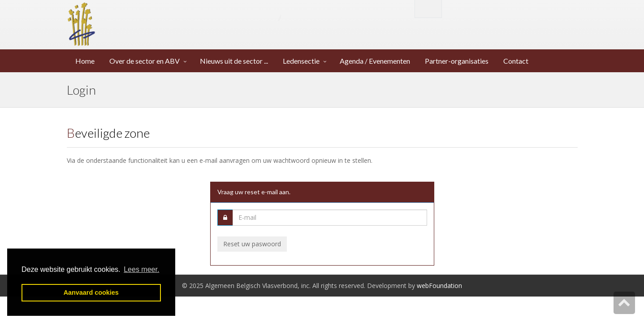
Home (86, 61)
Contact (516, 61)
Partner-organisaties (457, 61)
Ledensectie (301, 61)
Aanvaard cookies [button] (91, 292)
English (428, 8)
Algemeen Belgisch (191, 16)
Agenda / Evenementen (376, 61)
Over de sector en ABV (145, 61)
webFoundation (439, 286)
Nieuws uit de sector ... (235, 61)
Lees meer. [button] (141, 269)
